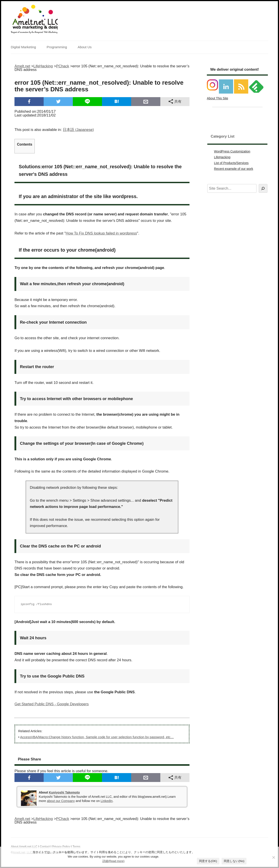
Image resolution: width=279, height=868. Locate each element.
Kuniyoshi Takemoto (64, 792)
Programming (57, 47)
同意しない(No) (234, 861)
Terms (76, 847)
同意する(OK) (208, 861)
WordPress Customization (232, 151)
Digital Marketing (23, 47)
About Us (85, 47)
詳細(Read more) (113, 861)
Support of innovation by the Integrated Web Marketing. (34, 32)
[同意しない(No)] (273, 857)
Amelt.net (22, 66)
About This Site (217, 98)
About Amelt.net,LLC (24, 847)
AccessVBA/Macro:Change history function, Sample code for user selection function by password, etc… (97, 737)
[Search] (263, 188)
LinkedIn (107, 801)
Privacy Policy (61, 847)
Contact (45, 847)
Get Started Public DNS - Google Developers (52, 704)
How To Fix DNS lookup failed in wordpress (101, 233)
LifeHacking (222, 157)
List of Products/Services (231, 163)
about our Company (61, 801)
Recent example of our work (234, 169)
